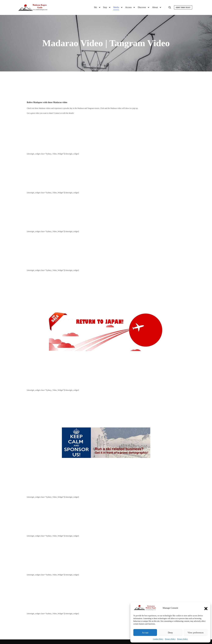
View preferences (196, 633)
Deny (170, 633)
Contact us (58, 113)
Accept (145, 633)
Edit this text (183, 7)
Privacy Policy (170, 639)
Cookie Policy (158, 639)
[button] (206, 608)
